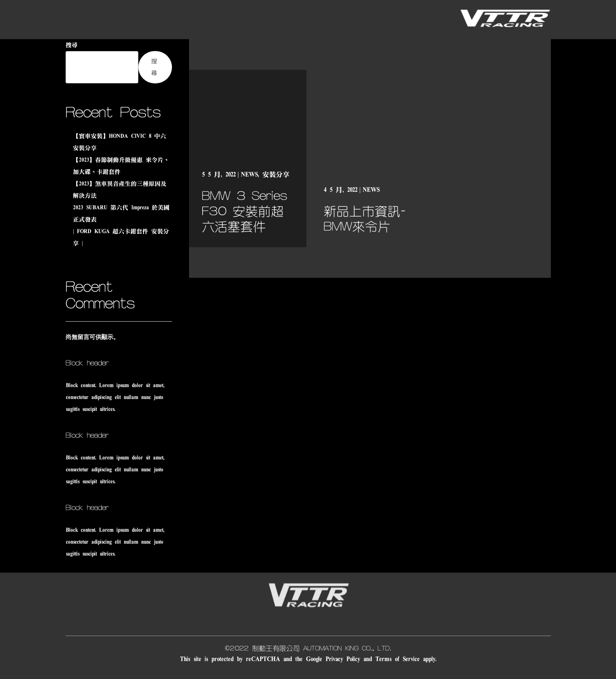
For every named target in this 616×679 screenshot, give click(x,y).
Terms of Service (397, 659)
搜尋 (72, 45)
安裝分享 (276, 174)
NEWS (249, 174)
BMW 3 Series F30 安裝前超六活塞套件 (244, 211)
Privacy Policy (342, 659)
